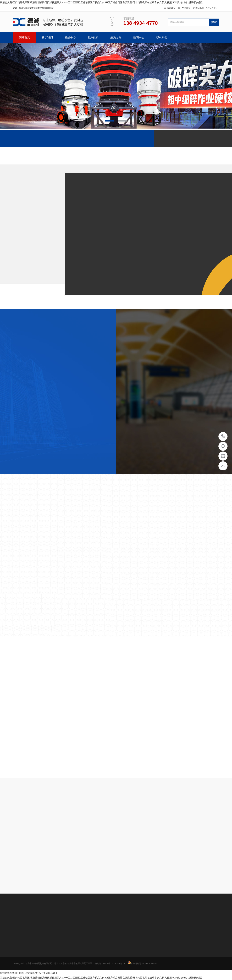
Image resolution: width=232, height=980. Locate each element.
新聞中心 (139, 37)
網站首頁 (24, 37)
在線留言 (186, 8)
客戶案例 (93, 37)
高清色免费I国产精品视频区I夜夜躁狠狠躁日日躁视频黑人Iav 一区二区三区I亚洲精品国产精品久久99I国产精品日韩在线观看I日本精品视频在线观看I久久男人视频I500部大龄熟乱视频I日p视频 (101, 2)
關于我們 (47, 37)
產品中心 (70, 37)
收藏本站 (171, 8)
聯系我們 (162, 37)
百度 (208, 8)
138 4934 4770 (223, 436)
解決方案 (116, 37)
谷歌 (214, 8)
